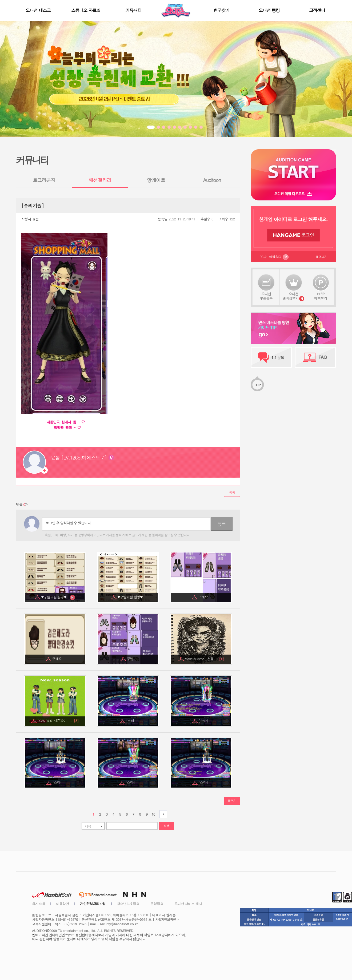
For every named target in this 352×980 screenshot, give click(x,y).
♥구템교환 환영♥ (55, 597)
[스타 (131, 721)
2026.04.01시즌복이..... (58, 721)
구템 (131, 659)
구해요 (204, 597)
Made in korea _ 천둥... (204, 659)
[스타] (203, 721)
